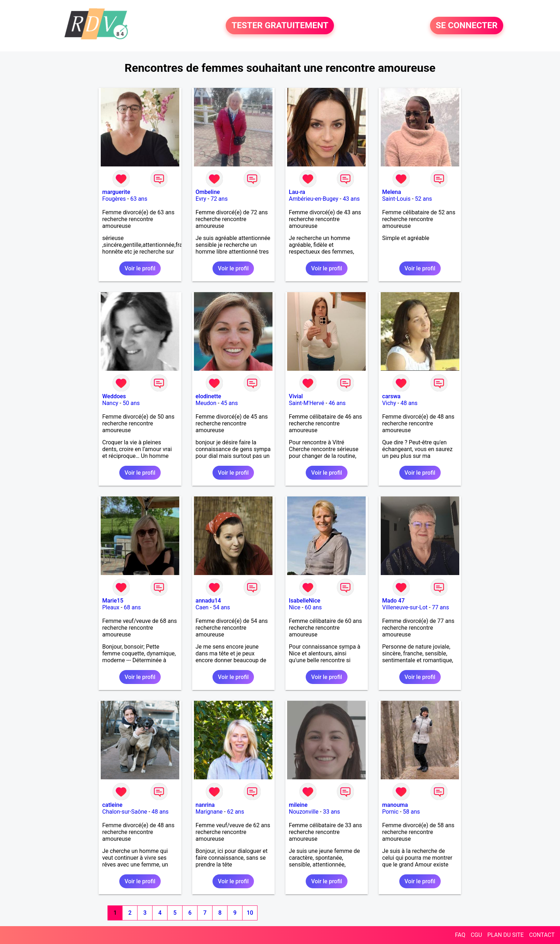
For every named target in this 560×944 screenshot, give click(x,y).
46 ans (337, 403)
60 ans (313, 607)
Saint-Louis (396, 199)
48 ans (409, 403)
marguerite (116, 192)
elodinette (209, 396)
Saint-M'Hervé (307, 403)
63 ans (139, 199)
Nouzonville (304, 812)
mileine (298, 805)
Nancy (110, 403)
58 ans (411, 812)
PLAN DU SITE (506, 935)
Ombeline (208, 192)
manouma (395, 805)
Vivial (296, 396)
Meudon (206, 403)
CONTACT (542, 935)
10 (250, 913)
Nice (295, 607)
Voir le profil (140, 268)
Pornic (390, 812)
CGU (476, 935)
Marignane (209, 812)
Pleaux (111, 607)
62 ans (236, 812)
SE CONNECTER (467, 26)
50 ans (131, 403)
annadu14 (208, 601)
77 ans (440, 607)
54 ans (221, 607)
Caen (202, 607)
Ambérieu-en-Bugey (314, 199)
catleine (112, 805)
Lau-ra (297, 192)
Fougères (114, 199)
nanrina (205, 805)
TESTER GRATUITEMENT (280, 26)
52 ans (424, 199)
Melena (392, 192)
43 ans (351, 199)
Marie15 (113, 601)
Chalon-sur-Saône (125, 812)
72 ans (219, 199)
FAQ (460, 935)
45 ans (229, 403)
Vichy (389, 403)
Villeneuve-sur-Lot (405, 607)
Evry (201, 199)
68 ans (132, 607)
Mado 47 (393, 601)
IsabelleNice (305, 601)
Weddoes (114, 396)
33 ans (331, 812)
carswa (391, 396)
